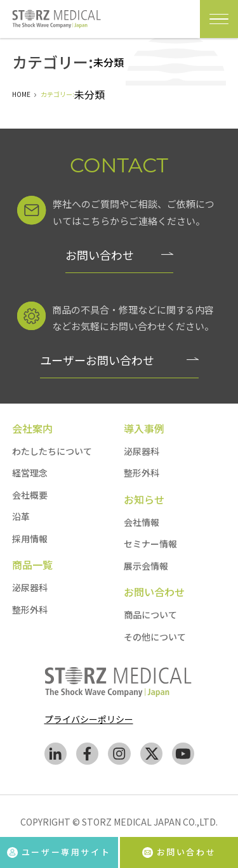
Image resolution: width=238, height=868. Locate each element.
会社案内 (32, 428)
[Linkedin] (56, 756)
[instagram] (119, 756)
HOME (21, 94)
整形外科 (30, 610)
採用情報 (30, 539)
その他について (155, 637)
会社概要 (30, 495)
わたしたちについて (52, 451)
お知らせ (144, 499)
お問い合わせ (100, 255)
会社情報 (142, 522)
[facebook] (87, 756)
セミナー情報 (150, 544)
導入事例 (144, 428)
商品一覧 (32, 565)
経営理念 (30, 473)
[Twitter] (151, 756)
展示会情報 (146, 566)
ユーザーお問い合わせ (97, 360)
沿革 (21, 516)
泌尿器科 (30, 587)
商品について (150, 615)
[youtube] (183, 756)
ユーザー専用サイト (59, 852)
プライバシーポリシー (89, 719)
